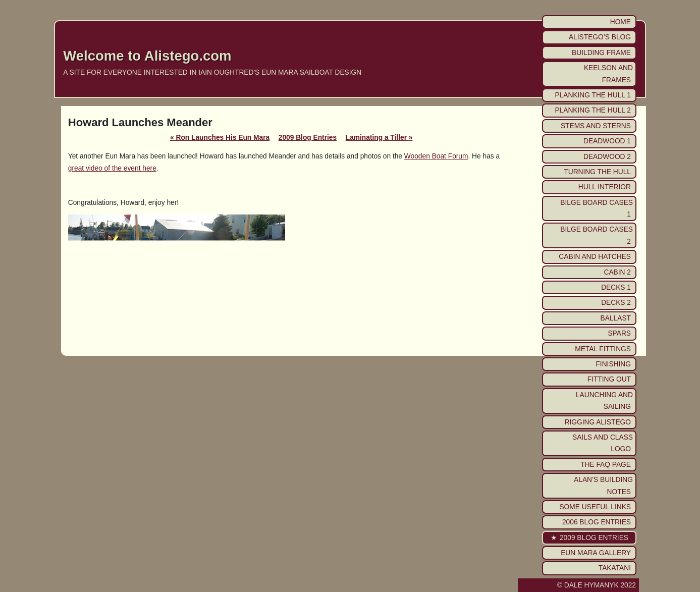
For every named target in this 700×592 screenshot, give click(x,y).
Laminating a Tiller (379, 138)
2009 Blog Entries (308, 138)
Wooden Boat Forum (436, 156)
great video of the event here (112, 168)
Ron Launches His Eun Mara (220, 138)
